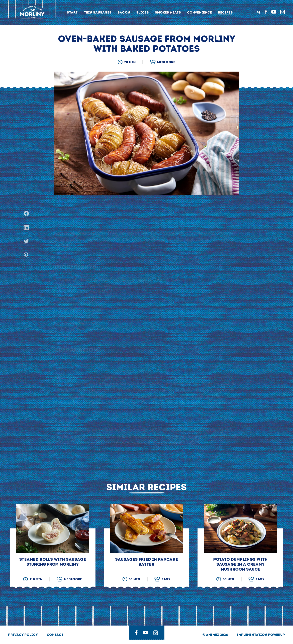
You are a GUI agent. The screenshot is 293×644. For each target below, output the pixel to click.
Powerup (276, 635)
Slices (143, 12)
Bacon (124, 12)
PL (259, 12)
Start (72, 12)
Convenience (199, 12)
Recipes (225, 12)
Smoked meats (168, 12)
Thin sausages (98, 12)
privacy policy (23, 635)
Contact (55, 635)
